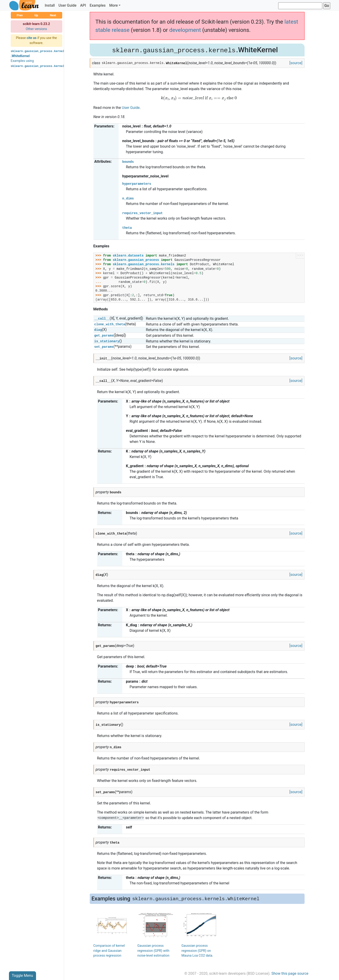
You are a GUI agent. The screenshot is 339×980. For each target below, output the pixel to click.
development (185, 30)
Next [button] (53, 15)
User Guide (67, 5)
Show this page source (290, 973)
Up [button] (36, 15)
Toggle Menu (22, 976)
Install (50, 5)
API (83, 5)
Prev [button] (20, 15)
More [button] (113, 5)
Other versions (36, 29)
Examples (98, 5)
